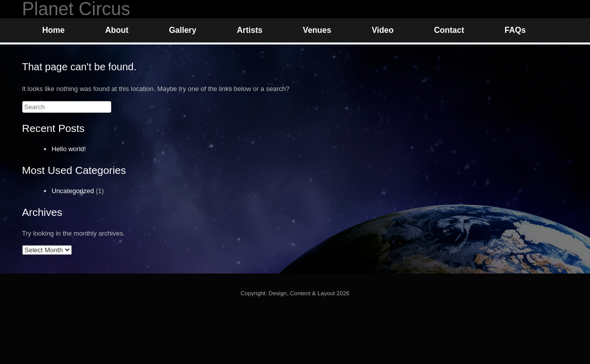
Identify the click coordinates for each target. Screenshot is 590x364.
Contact (449, 30)
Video (382, 30)
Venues (317, 30)
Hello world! (69, 149)
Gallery (183, 30)
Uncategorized (73, 191)
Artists (249, 30)
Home (54, 30)
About (117, 30)
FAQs (515, 30)
